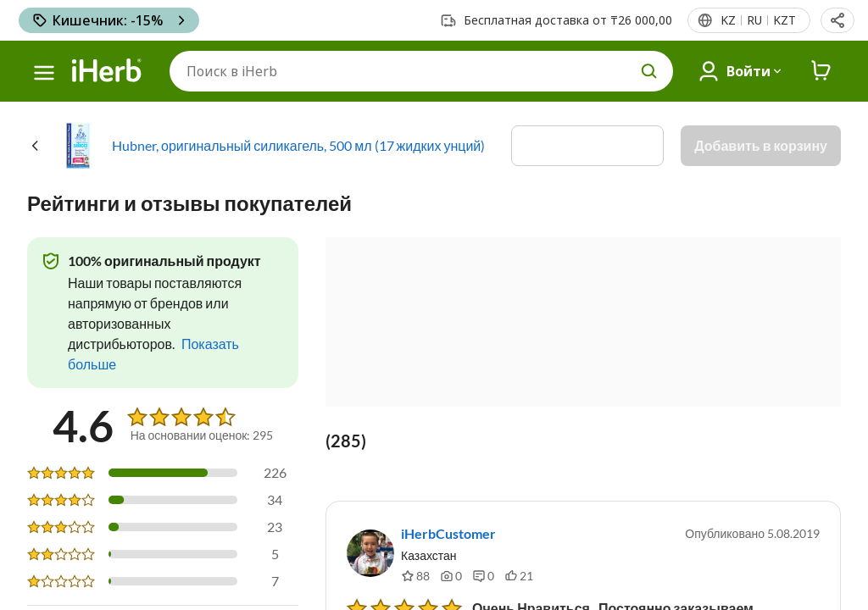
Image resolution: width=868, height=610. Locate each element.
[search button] (649, 71)
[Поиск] (421, 71)
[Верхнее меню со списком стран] (757, 20)
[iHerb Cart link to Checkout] (821, 71)
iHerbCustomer (448, 533)
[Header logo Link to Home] (107, 71)
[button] (837, 20)
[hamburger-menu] (44, 73)
